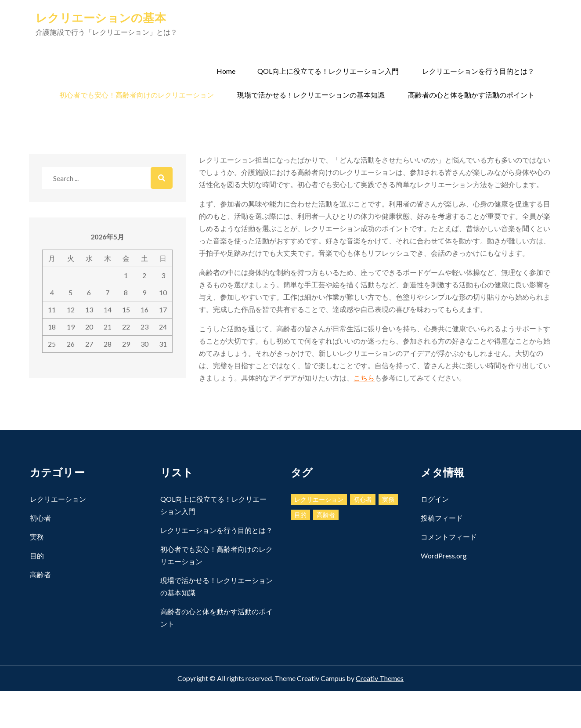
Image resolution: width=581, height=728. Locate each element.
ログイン (435, 499)
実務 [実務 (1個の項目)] (388, 499)
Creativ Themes (380, 678)
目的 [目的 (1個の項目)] (300, 515)
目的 (37, 556)
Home (226, 71)
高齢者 (40, 574)
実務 (37, 537)
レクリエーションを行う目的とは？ (478, 71)
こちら (364, 378)
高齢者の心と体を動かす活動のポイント (471, 95)
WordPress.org (444, 556)
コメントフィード (449, 537)
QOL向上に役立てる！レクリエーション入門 (328, 71)
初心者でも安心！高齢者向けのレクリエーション (137, 95)
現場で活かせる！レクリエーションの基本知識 (311, 95)
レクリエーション (58, 499)
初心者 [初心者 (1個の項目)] (363, 499)
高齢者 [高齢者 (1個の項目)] (326, 515)
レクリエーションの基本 (101, 18)
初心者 (40, 518)
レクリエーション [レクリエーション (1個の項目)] (319, 499)
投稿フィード (442, 518)
